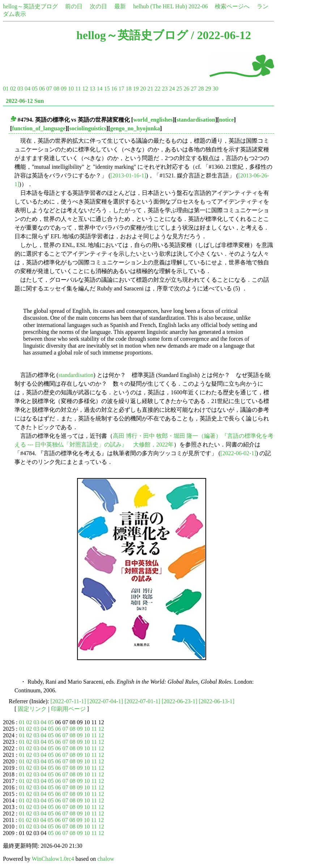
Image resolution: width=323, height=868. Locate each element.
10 (71, 89)
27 (194, 89)
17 (121, 89)
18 (128, 89)
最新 (120, 6)
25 (179, 89)
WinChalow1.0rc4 (53, 859)
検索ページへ (232, 6)
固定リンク (32, 709)
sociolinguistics (88, 128)
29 (208, 89)
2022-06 (198, 6)
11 (78, 89)
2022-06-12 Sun (25, 101)
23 (165, 89)
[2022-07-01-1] (142, 701)
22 (157, 89)
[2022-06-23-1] (180, 701)
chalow (106, 859)
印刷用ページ (68, 709)
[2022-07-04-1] (105, 701)
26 (186, 89)
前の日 (74, 6)
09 (64, 89)
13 (92, 89)
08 (56, 89)
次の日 (98, 6)
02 (13, 89)
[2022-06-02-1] (238, 453)
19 (136, 89)
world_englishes (153, 120)
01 (6, 89)
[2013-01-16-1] (128, 175)
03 (20, 89)
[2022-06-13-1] (216, 701)
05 (35, 89)
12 (85, 89)
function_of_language (39, 128)
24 (172, 89)
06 (42, 89)
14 (99, 89)
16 (114, 89)
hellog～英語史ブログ (30, 6)
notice (227, 120)
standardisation (196, 120)
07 (49, 89)
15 (107, 89)
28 (201, 89)
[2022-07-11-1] (68, 701)
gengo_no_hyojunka (135, 128)
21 (150, 89)
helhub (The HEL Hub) (160, 6)
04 (27, 89)
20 (143, 89)
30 (215, 89)
